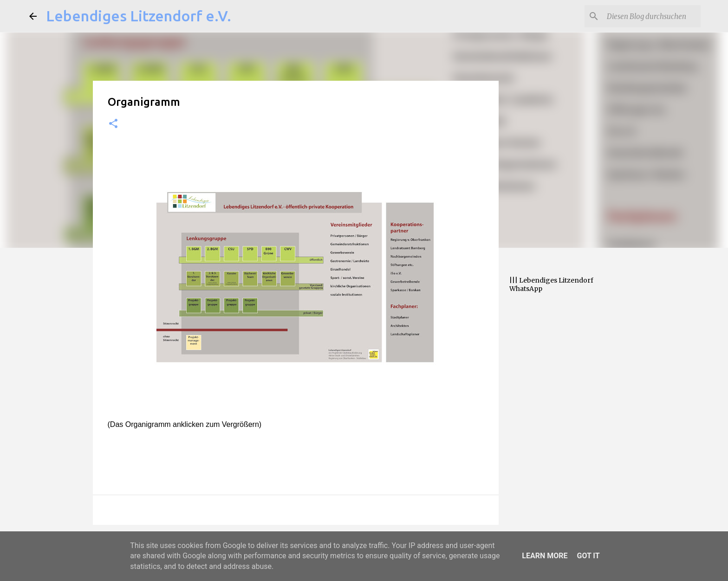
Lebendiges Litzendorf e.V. (139, 16)
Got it (588, 556)
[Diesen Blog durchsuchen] (652, 16)
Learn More (545, 556)
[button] (113, 124)
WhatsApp (526, 289)
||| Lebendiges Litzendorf (551, 280)
